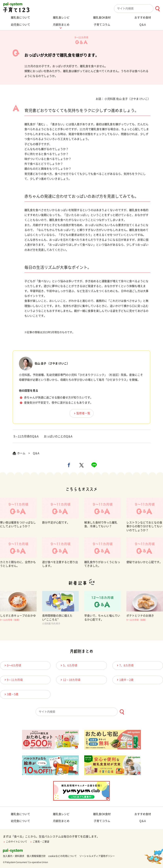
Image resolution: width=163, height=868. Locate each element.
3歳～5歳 (11, 694)
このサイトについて (15, 842)
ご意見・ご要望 (39, 842)
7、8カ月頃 (125, 665)
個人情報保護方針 (36, 856)
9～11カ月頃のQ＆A (26, 436)
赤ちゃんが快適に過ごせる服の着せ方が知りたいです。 (58, 397)
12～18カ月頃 (70, 680)
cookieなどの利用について (63, 856)
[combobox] (138, 9)
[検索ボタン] (157, 9)
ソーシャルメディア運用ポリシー (97, 856)
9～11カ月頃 (13, 680)
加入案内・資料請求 (14, 856)
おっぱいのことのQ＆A (58, 436)
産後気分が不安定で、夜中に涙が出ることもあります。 (58, 403)
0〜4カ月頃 (12, 665)
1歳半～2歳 (125, 680)
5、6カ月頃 (68, 665)
